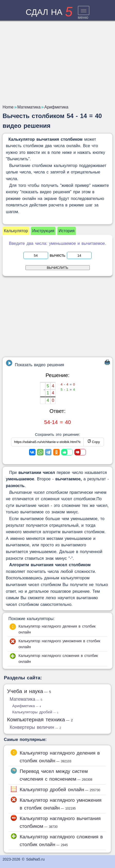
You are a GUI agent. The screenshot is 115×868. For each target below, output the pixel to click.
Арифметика (26, 706)
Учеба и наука (29, 691)
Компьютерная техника (40, 719)
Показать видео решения (35, 363)
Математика (26, 699)
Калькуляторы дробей (35, 712)
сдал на (49, 12)
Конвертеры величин (35, 727)
